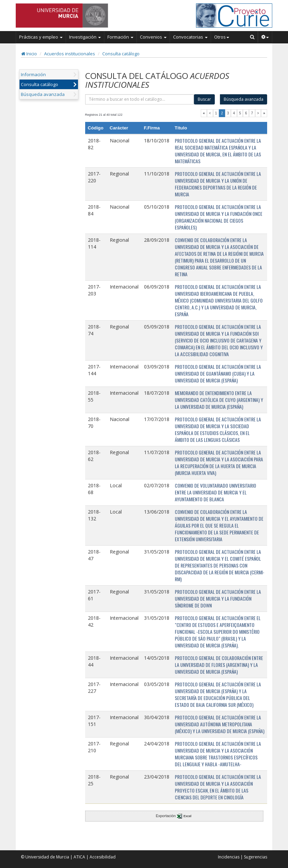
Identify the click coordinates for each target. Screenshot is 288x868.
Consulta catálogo (121, 54)
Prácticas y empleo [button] (41, 37)
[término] (140, 99)
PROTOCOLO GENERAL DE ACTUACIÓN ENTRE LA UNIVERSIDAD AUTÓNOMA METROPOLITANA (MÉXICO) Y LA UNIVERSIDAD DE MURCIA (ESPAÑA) (220, 724)
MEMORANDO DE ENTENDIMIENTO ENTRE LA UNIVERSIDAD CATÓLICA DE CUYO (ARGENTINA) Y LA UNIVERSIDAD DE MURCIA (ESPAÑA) (219, 400)
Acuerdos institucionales (70, 54)
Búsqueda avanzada (43, 94)
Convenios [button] (153, 37)
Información (33, 74)
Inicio (29, 54)
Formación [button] (120, 37)
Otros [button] (222, 37)
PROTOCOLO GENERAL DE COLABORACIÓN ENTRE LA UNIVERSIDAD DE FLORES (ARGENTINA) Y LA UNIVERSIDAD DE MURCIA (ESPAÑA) (219, 665)
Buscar (204, 99)
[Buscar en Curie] (252, 37)
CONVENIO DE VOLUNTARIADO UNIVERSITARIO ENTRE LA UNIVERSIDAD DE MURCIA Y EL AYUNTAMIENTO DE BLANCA (215, 492)
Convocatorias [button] (190, 37)
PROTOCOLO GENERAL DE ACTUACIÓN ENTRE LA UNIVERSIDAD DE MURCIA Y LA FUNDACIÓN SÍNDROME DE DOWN (218, 598)
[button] (265, 37)
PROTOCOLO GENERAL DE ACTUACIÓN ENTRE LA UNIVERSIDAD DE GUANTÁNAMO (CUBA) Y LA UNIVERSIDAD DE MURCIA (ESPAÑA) (218, 373)
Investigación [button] (85, 37)
